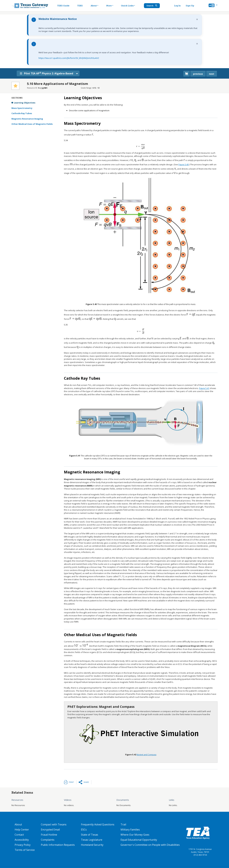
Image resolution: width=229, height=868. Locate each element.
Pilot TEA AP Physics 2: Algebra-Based (47, 73)
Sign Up (190, 6)
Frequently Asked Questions (98, 824)
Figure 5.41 (204, 388)
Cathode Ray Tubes (22, 113)
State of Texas (90, 835)
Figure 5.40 (184, 164)
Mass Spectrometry (22, 108)
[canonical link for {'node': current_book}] (187, 74)
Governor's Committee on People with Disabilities (150, 845)
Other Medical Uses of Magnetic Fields (32, 124)
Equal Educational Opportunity (139, 840)
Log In (177, 6)
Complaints (48, 840)
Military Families (130, 830)
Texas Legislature (92, 840)
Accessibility (22, 840)
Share (86, 782)
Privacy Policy (23, 845)
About (18, 824)
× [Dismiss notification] (197, 19)
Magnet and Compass (146, 755)
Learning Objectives (25, 103)
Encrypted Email (50, 830)
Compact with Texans (54, 824)
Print (71, 782)
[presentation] (93, 135)
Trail (123, 824)
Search (152, 6)
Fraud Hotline (49, 835)
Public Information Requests (58, 845)
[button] (213, 6)
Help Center (22, 830)
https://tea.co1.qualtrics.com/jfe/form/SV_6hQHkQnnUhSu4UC (69, 58)
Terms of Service (25, 850)
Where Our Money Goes (135, 835)
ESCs (84, 830)
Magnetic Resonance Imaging (27, 119)
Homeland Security (92, 845)
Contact (19, 835)
